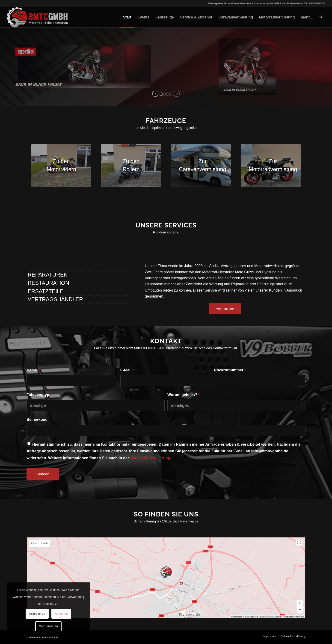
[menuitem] (127, 17)
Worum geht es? (184, 395)
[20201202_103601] (61, 165)
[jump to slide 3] (168, 94)
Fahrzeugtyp (39, 395)
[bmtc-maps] (166, 578)
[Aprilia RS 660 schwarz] (271, 165)
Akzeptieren (37, 614)
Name (33, 370)
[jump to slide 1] (161, 94)
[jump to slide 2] (164, 94)
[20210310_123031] (131, 165)
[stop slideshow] (177, 94)
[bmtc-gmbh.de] (37, 17)
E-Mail (127, 370)
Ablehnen (61, 614)
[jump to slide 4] (171, 94)
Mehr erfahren (48, 626)
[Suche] (321, 17)
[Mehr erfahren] (225, 309)
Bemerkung (37, 419)
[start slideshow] (155, 94)
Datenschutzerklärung (150, 458)
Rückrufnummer (230, 370)
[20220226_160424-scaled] (201, 165)
